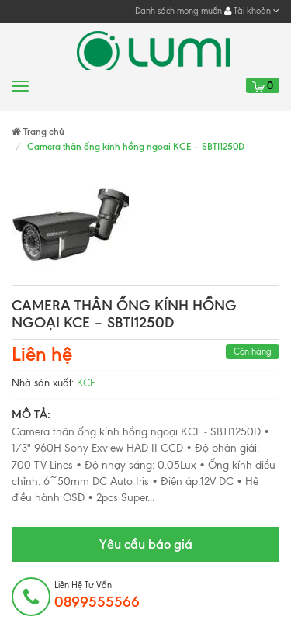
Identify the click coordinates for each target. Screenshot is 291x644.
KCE (86, 383)
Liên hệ (42, 354)
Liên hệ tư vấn (97, 595)
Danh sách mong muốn (178, 11)
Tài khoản (252, 11)
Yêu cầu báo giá (146, 544)
